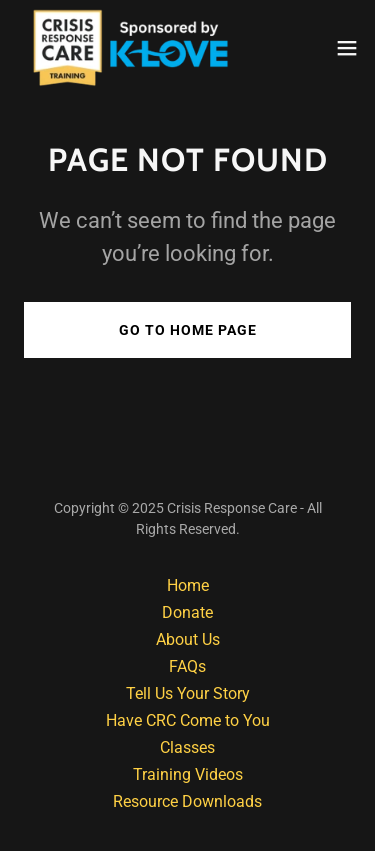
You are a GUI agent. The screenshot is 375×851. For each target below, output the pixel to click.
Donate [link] (187, 612)
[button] (347, 48)
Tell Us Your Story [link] (188, 693)
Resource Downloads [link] (187, 801)
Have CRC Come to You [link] (188, 720)
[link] (122, 48)
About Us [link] (188, 639)
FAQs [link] (187, 666)
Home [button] (188, 585)
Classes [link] (187, 747)
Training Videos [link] (188, 774)
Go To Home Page (188, 330)
